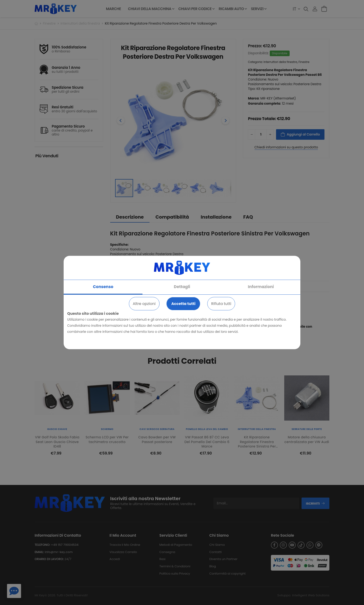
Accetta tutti (183, 304)
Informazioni (261, 287)
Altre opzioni (144, 304)
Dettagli (182, 287)
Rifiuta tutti (221, 304)
